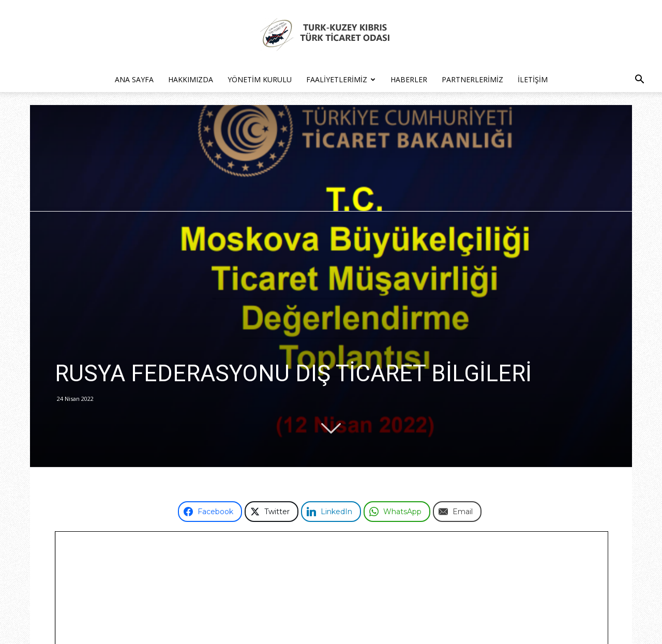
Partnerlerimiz (472, 79)
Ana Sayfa (134, 79)
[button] (639, 80)
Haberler (409, 79)
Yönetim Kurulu (260, 79)
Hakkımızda (191, 79)
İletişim (533, 79)
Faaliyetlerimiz (341, 79)
